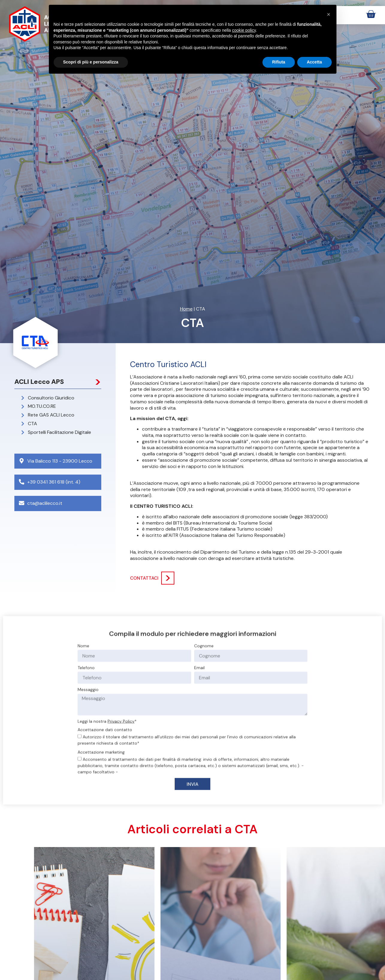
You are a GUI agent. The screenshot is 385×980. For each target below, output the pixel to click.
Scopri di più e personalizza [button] (91, 62)
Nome (83, 747)
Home (186, 309)
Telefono (86, 769)
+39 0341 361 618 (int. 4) (54, 482)
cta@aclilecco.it (45, 503)
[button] (329, 14)
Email (199, 769)
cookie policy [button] (244, 30)
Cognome (204, 747)
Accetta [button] (314, 62)
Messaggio (88, 791)
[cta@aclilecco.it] (22, 503)
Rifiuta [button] (279, 62)
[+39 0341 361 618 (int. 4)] (22, 482)
